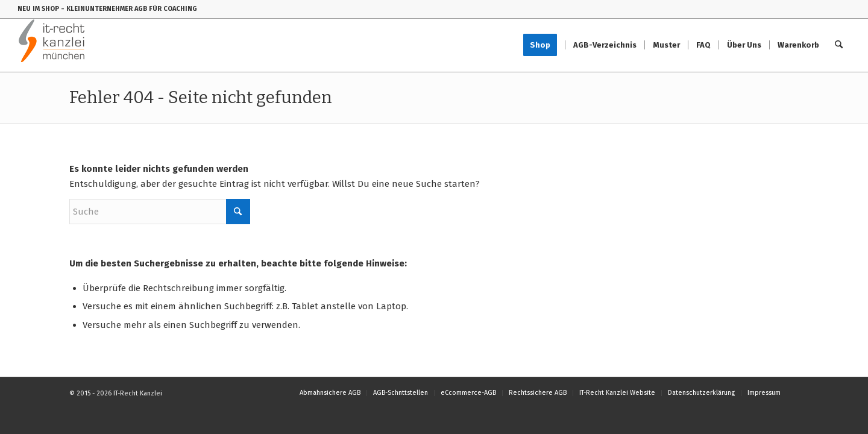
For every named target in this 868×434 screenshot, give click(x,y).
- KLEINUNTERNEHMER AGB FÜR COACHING (129, 9)
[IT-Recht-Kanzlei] (52, 45)
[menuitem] (544, 45)
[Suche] (839, 45)
